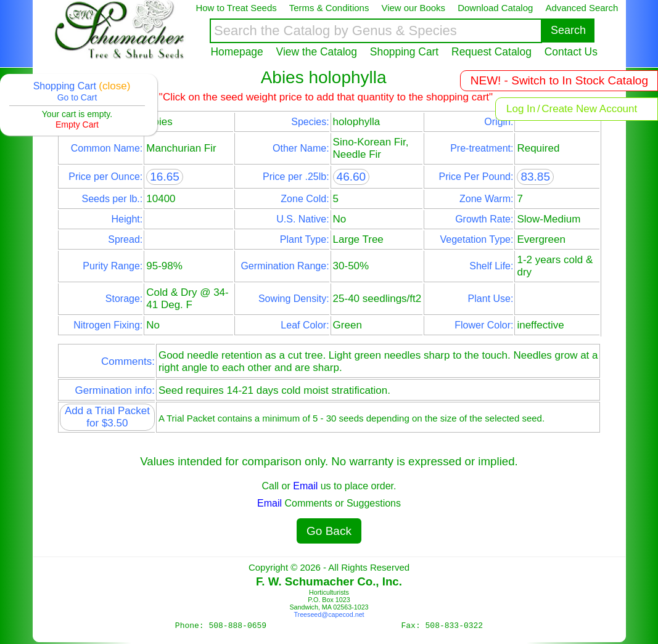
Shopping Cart (404, 52)
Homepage (237, 52)
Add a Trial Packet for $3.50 (107, 417)
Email (305, 486)
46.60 (352, 177)
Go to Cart (77, 97)
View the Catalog (317, 52)
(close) (114, 86)
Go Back (329, 531)
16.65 (165, 177)
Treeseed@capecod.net (329, 614)
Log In (521, 109)
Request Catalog (491, 52)
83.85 (535, 177)
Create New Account (589, 109)
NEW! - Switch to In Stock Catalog (559, 80)
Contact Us (571, 52)
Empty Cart (77, 124)
